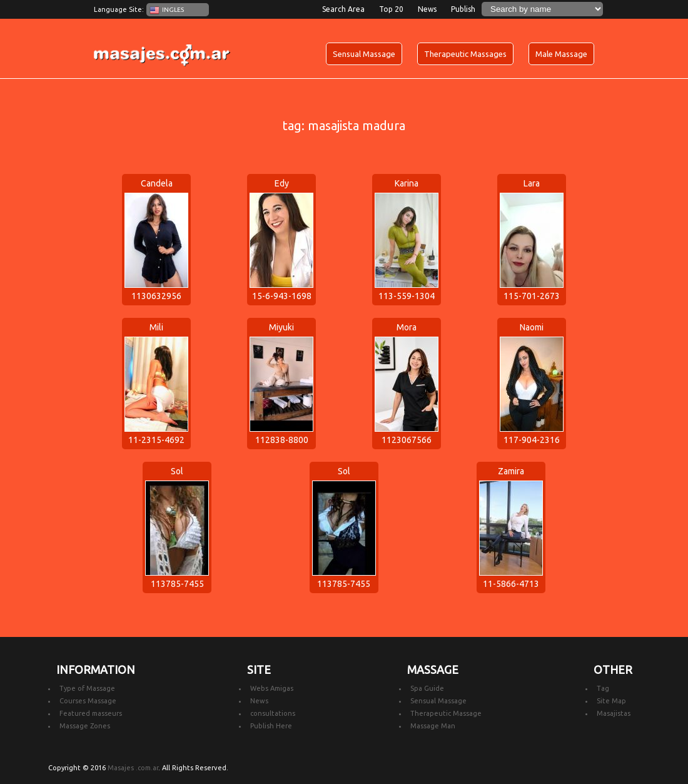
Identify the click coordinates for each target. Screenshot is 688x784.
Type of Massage (87, 688)
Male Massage (561, 54)
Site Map (611, 701)
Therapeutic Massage (446, 713)
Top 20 (391, 9)
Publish (463, 9)
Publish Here (271, 726)
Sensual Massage (364, 54)
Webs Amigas (272, 688)
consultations (273, 713)
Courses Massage (88, 701)
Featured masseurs (91, 713)
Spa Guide (427, 688)
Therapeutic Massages (465, 54)
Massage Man (433, 726)
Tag (603, 688)
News (427, 9)
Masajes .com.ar (133, 768)
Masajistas (614, 713)
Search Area (343, 9)
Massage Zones (85, 726)
